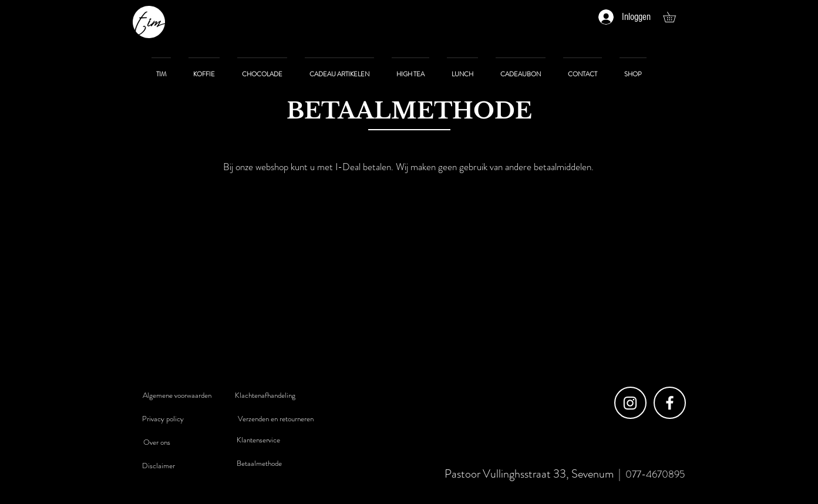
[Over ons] (157, 442)
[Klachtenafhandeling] (265, 395)
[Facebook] (670, 403)
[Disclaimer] (159, 466)
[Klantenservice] (258, 440)
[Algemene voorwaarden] (177, 395)
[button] (674, 17)
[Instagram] (630, 403)
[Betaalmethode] (260, 464)
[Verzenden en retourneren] (276, 419)
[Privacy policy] (163, 419)
